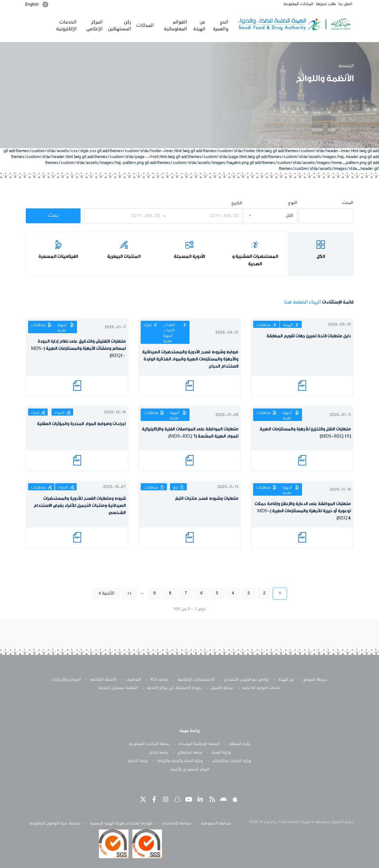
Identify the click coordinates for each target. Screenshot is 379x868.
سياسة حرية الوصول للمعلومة (55, 824)
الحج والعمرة (220, 25)
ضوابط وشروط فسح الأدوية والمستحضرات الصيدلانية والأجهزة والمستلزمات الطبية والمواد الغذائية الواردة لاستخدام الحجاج (190, 359)
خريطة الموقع (315, 680)
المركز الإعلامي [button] (94, 25)
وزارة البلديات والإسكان (232, 761)
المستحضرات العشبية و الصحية (255, 260)
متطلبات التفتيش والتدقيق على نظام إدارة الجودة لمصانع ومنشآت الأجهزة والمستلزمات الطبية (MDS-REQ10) (78, 348)
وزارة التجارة (138, 761)
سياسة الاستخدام (177, 824)
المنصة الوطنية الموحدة (199, 744)
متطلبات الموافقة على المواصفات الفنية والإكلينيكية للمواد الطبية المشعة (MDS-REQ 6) (190, 433)
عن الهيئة (286, 680)
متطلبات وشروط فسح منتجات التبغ (207, 498)
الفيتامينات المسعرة (58, 256)
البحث (348, 203)
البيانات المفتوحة (298, 4)
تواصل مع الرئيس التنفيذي (246, 680)
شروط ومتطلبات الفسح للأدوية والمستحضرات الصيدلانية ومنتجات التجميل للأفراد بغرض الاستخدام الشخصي (80, 506)
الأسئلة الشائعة (103, 680)
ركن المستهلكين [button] (119, 25)
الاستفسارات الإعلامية (196, 680)
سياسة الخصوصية (216, 824)
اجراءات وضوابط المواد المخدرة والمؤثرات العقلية (81, 424)
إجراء (148, 325)
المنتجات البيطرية (124, 256)
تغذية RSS (159, 680)
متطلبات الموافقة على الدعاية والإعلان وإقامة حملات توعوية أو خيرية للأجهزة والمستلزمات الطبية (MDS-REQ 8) (303, 511)
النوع (293, 203)
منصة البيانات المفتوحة (149, 744)
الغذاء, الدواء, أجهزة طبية (169, 333)
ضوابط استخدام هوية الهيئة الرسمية (121, 824)
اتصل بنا (345, 4)
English (32, 4)
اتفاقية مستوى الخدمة (118, 688)
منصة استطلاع (190, 753)
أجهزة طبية (62, 328)
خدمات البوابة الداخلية (261, 688)
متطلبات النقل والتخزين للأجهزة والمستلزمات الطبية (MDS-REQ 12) (305, 433)
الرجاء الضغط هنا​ (303, 302)
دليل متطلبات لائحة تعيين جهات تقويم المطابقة (309, 336)
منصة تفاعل (158, 753)
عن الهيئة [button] (199, 25)
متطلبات (264, 325)
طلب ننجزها (326, 4)
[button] (45, 5)
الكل (321, 256)
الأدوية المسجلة (189, 256)
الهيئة (288, 325)
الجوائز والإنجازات (66, 680)
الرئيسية (346, 66)
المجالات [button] (145, 25)
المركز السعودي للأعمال (189, 770)
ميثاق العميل (222, 688)
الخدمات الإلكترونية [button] (66, 25)
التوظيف (134, 680)
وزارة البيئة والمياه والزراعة (180, 761)
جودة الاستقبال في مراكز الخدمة (174, 688)
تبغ (176, 488)
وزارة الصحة (221, 753)
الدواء (60, 413)
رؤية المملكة (240, 744)
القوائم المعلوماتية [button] (175, 25)
